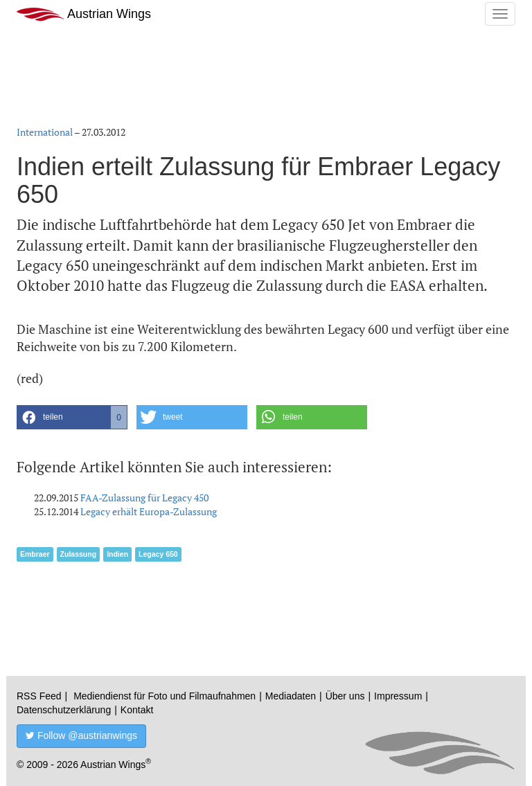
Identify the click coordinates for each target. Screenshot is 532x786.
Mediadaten (291, 696)
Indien (117, 554)
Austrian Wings (84, 14)
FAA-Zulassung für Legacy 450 (144, 498)
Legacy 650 (158, 554)
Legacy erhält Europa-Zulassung (149, 511)
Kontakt (137, 710)
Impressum (398, 696)
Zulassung (79, 554)
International (45, 132)
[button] (72, 417)
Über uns (345, 696)
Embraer (35, 554)
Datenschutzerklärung (64, 710)
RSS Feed (39, 696)
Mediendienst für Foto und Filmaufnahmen (165, 696)
